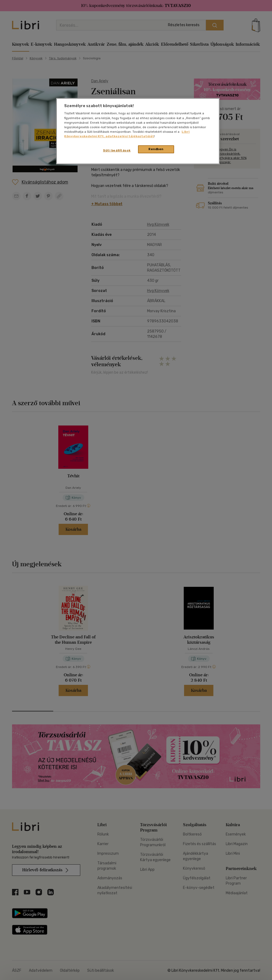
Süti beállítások (117, 150)
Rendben (156, 149)
